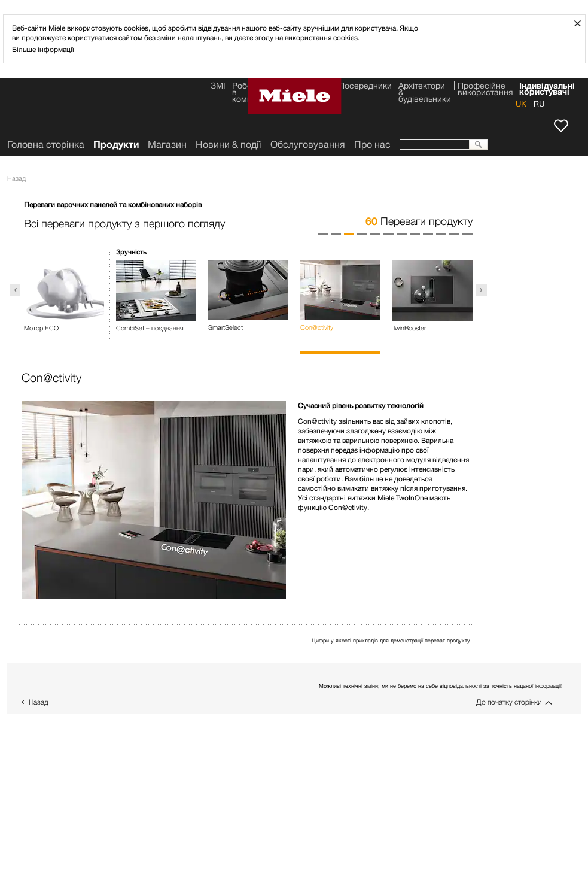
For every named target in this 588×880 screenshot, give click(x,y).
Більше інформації (43, 49)
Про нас (372, 145)
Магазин (167, 145)
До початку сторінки (509, 702)
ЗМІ (218, 87)
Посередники (365, 87)
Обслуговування (308, 145)
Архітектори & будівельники (425, 87)
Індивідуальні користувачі (547, 87)
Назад (39, 702)
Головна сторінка (46, 145)
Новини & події (229, 145)
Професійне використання (485, 87)
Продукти (116, 145)
